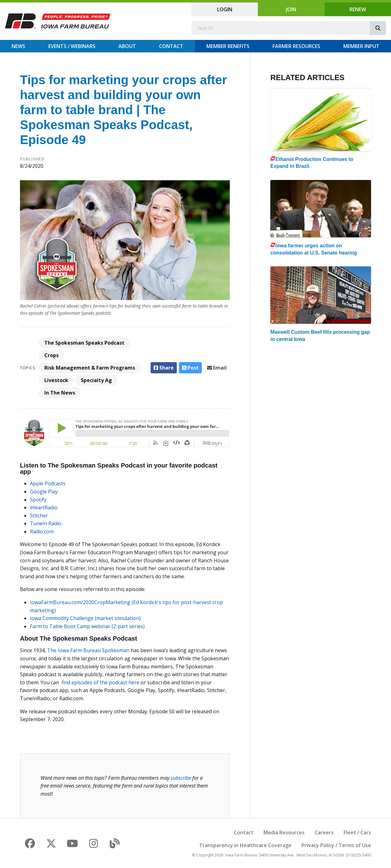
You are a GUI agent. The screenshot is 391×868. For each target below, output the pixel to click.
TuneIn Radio (46, 523)
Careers (324, 832)
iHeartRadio (44, 507)
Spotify (38, 500)
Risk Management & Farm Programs (90, 368)
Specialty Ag (96, 380)
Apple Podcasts (48, 483)
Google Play (44, 492)
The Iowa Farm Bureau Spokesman (88, 650)
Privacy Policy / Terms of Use (336, 845)
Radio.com (42, 531)
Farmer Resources (296, 46)
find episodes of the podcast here (100, 682)
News (18, 46)
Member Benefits (228, 46)
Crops (51, 355)
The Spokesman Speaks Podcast (84, 343)
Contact (171, 46)
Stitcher (39, 516)
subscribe (181, 778)
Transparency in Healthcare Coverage (245, 845)
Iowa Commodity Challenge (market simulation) (85, 618)
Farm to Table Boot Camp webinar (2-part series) (87, 626)
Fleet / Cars (357, 832)
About (127, 46)
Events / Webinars (72, 46)
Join (291, 9)
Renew (358, 9)
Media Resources (284, 832)
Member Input (361, 46)
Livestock (56, 380)
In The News (60, 393)
